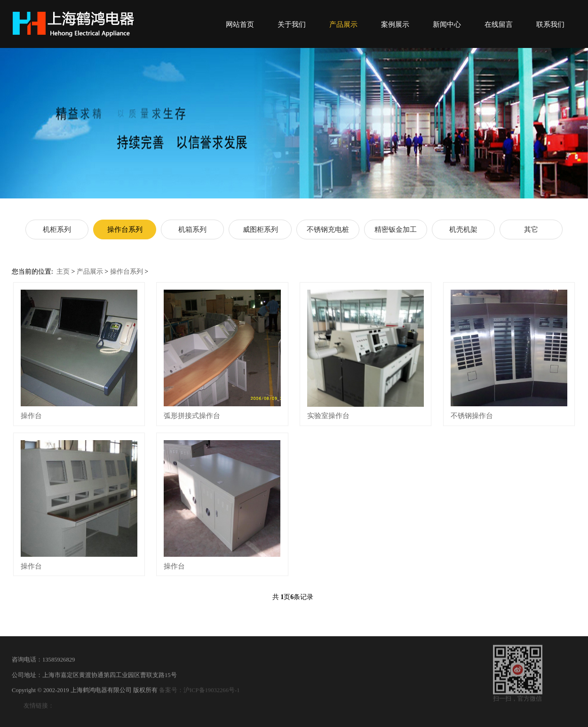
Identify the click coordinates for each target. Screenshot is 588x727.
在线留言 (499, 24)
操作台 (31, 416)
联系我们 (550, 24)
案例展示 (395, 24)
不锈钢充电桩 (328, 229)
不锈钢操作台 (472, 416)
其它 (531, 229)
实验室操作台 (328, 416)
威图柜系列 (260, 229)
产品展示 (343, 24)
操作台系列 (125, 229)
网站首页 (240, 24)
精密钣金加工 (396, 229)
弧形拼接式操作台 (192, 416)
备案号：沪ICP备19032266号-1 (199, 695)
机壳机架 (463, 229)
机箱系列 (192, 229)
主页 (63, 272)
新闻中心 (447, 24)
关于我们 (292, 24)
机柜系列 (57, 229)
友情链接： (39, 711)
